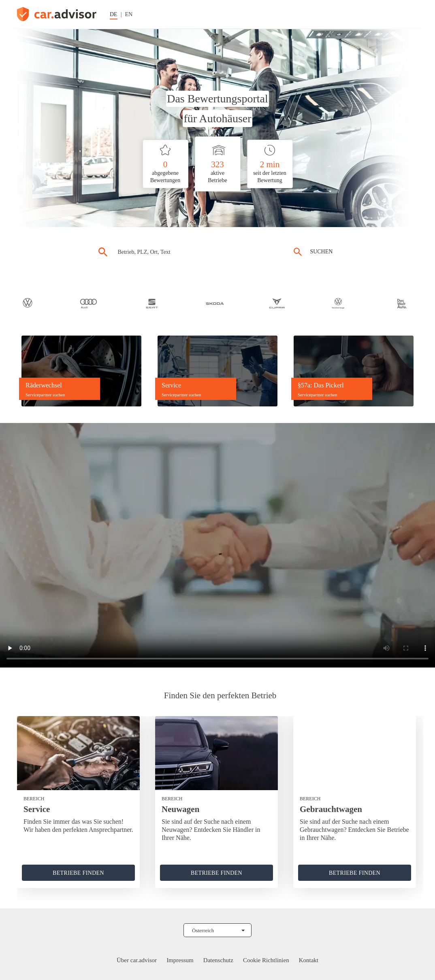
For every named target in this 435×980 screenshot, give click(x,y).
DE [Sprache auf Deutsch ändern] (114, 14)
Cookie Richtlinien (266, 960)
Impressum (180, 960)
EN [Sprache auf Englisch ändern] (129, 14)
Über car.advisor (137, 960)
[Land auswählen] (217, 930)
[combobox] (192, 252)
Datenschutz (218, 960)
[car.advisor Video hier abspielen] (217, 545)
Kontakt (309, 960)
